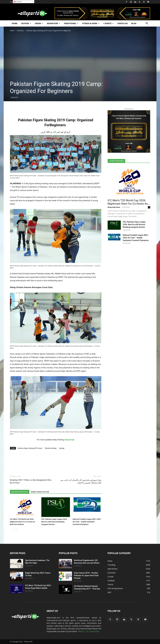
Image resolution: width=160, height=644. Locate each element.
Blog (134, 23)
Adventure (53, 23)
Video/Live (122, 23)
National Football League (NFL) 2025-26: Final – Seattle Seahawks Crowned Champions (87, 522)
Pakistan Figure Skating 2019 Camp (30, 448)
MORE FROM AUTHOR (40, 492)
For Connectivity (93, 631)
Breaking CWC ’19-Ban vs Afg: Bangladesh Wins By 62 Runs (31, 481)
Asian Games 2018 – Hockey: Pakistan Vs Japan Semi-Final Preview (86, 576)
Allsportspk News (114, 207)
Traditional (71, 23)
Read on (81, 631)
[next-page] (16, 530)
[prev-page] (12, 530)
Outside (26, 23)
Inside (39, 23)
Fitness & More (91, 23)
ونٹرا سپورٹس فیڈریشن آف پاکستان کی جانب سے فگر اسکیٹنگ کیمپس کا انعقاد (81, 481)
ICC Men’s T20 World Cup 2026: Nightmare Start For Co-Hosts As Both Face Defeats (23, 522)
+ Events (108, 23)
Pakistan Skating (51, 448)
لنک (54, 132)
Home (15, 23)
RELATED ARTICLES (20, 492)
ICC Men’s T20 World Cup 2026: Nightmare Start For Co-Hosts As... (129, 202)
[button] (147, 24)
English (18, 2)
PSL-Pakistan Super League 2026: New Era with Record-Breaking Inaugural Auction (54, 522)
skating (62, 448)
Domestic (20, 31)
